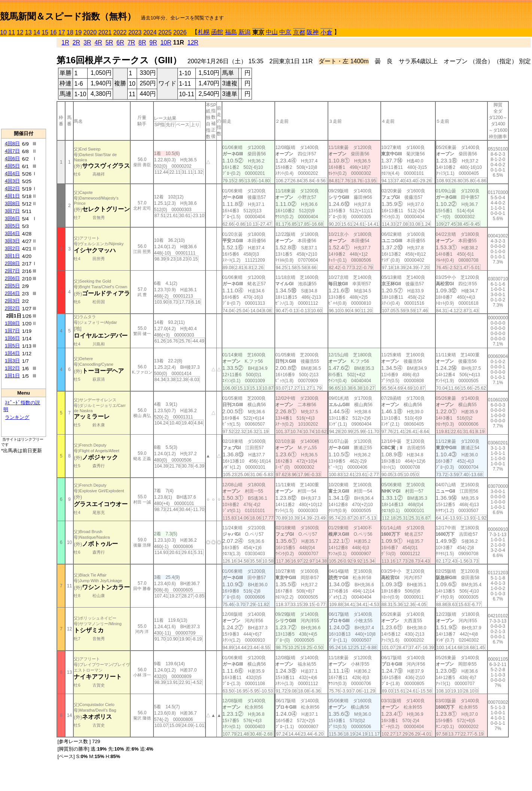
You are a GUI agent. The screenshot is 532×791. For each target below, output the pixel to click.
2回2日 (12, 308)
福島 (231, 32)
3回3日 (12, 241)
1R (65, 42)
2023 (135, 32)
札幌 (204, 32)
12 (20, 32)
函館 (217, 32)
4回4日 (12, 174)
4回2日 (12, 188)
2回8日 (12, 263)
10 (3, 32)
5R (109, 42)
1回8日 (12, 323)
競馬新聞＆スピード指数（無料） (68, 16)
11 (12, 32)
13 (28, 32)
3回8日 (12, 203)
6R (120, 42)
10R (166, 42)
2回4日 (12, 293)
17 (62, 32)
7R (131, 42)
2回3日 (12, 301)
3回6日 (12, 218)
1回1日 (12, 376)
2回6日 (12, 278)
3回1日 (12, 256)
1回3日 (12, 361)
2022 (120, 32)
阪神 (313, 32)
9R (153, 42)
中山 (272, 32)
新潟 (244, 32)
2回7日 (12, 271)
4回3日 (12, 181)
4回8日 (12, 144)
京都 (299, 32)
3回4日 (12, 233)
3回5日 (12, 226)
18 (70, 32)
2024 (150, 32)
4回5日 (12, 166)
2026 (180, 32)
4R (98, 42)
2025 (165, 32)
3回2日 (12, 248)
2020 (90, 32)
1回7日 (12, 331)
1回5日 (12, 346)
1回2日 (12, 368)
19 (78, 32)
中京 (285, 32)
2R (76, 42)
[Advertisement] (24, 83)
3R (87, 42)
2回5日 (12, 286)
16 (54, 32)
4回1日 (12, 196)
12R (193, 42)
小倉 (326, 32)
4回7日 (12, 151)
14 (37, 32)
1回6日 (12, 338)
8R (142, 42)
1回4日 (12, 353)
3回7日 (12, 211)
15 (45, 32)
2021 (105, 32)
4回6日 (12, 159)
